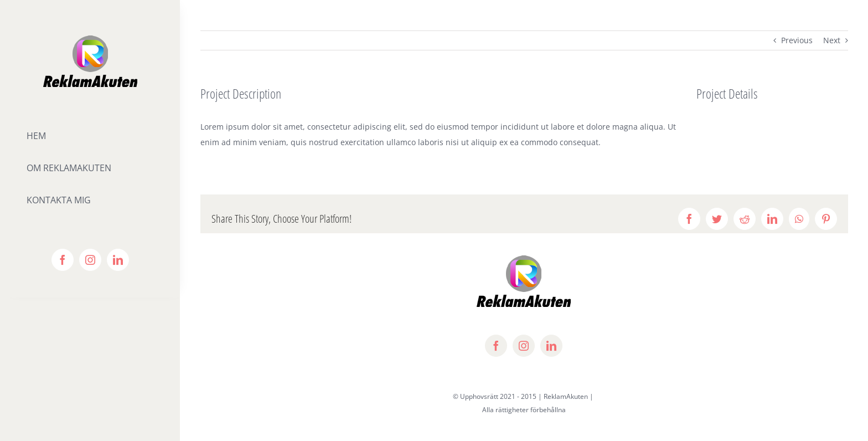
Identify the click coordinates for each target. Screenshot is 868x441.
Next (832, 40)
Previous (797, 40)
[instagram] (90, 260)
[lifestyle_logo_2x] (90, 37)
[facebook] (63, 260)
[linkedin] (118, 260)
